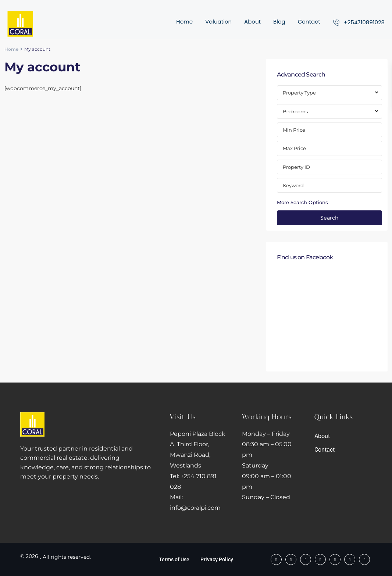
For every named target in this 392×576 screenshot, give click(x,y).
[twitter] (320, 559)
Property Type (299, 93)
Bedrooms (295, 111)
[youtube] (350, 559)
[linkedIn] (335, 559)
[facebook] (276, 559)
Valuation (218, 22)
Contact (309, 22)
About (252, 22)
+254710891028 (364, 22)
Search (329, 218)
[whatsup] (291, 559)
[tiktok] (306, 559)
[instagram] (364, 559)
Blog (279, 22)
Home (184, 22)
